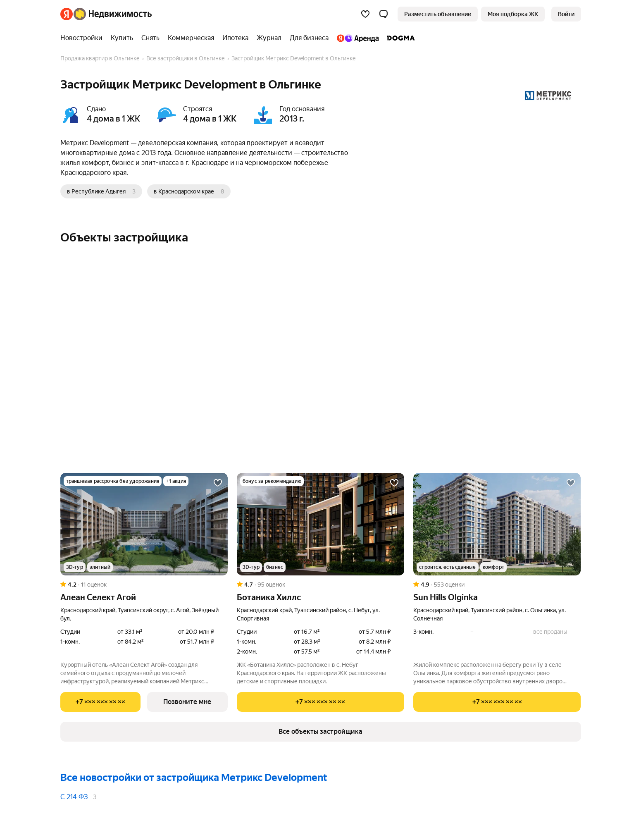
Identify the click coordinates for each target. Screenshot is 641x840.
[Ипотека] (235, 38)
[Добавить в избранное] (218, 483)
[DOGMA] (399, 38)
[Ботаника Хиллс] (320, 524)
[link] (566, 14)
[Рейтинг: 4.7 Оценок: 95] (320, 585)
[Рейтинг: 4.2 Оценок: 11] (144, 585)
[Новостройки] (83, 38)
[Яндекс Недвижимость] (113, 14)
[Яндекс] (67, 14)
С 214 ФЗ (74, 797)
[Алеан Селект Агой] (144, 524)
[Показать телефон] (101, 702)
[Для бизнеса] (309, 38)
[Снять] (150, 38)
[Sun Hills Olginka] (497, 524)
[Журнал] (269, 38)
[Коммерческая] (191, 38)
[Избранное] (365, 14)
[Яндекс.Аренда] (358, 38)
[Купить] (122, 38)
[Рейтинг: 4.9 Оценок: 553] (497, 585)
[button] (384, 14)
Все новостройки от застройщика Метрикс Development (194, 778)
